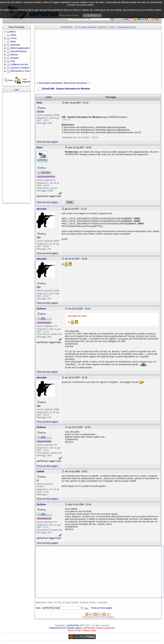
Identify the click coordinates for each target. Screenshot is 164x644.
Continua (92, 15)
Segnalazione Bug (127, 27)
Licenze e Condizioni (20, 68)
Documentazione (19, 51)
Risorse (14, 55)
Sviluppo (15, 58)
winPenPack (73, 625)
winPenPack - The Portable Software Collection (84, 27)
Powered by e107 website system (65, 628)
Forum (14, 38)
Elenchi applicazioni (20, 48)
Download (15, 45)
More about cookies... (70, 15)
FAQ (13, 61)
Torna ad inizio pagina (47, 142)
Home (13, 35)
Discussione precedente (50, 83)
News (13, 42)
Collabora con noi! (19, 64)
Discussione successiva (75, 83)
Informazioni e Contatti (21, 71)
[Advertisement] (17, 148)
